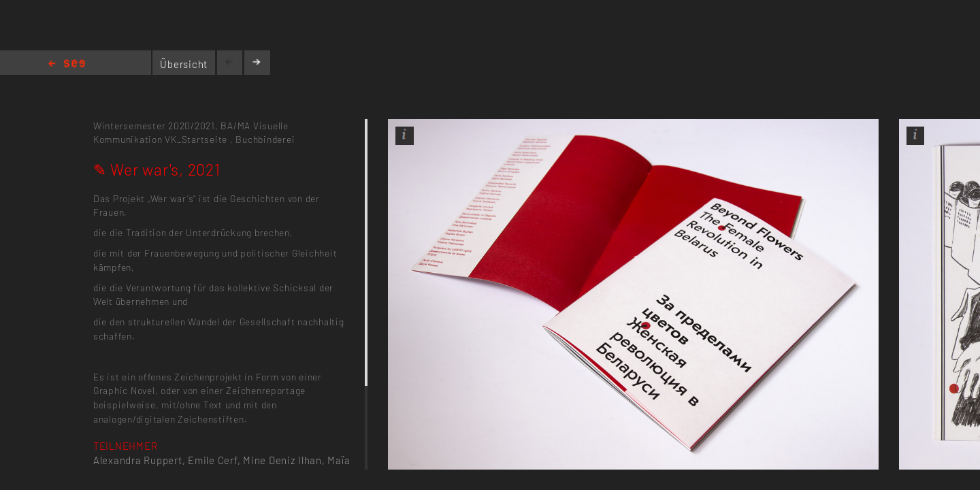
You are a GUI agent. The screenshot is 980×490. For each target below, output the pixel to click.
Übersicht (184, 64)
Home (67, 64)
